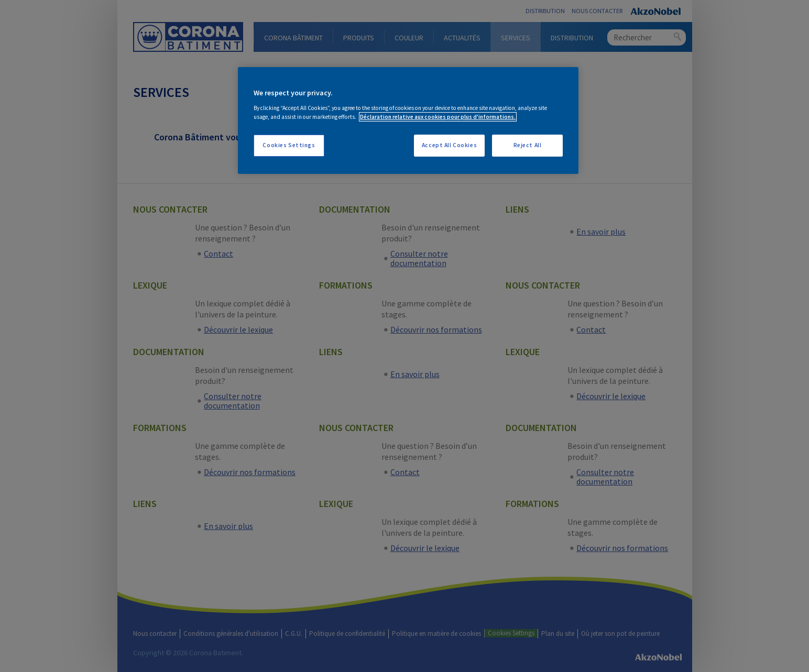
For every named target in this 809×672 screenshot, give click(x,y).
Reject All (528, 145)
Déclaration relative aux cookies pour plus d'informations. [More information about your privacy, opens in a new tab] (438, 117)
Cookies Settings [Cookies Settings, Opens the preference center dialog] (289, 145)
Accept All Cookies (449, 145)
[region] (408, 120)
